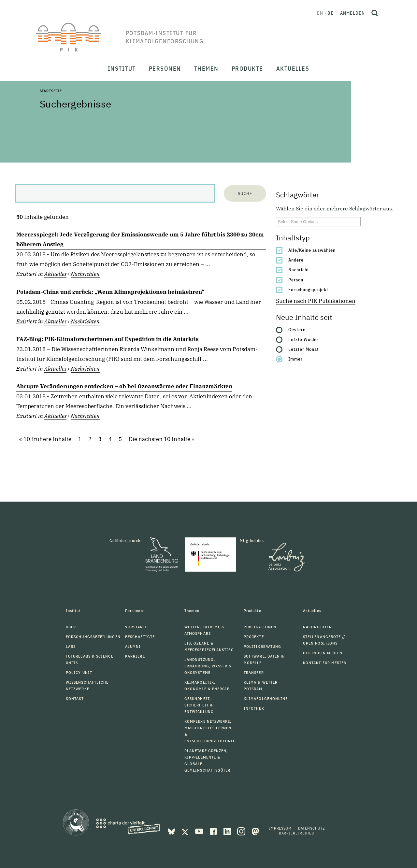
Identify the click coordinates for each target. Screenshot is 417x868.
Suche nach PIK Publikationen (316, 301)
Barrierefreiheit (297, 833)
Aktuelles (55, 274)
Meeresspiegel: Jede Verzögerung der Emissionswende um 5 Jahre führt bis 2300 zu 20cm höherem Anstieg (140, 239)
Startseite (51, 91)
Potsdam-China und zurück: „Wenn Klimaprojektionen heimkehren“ (110, 292)
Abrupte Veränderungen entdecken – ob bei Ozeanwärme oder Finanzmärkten (124, 386)
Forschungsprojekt (308, 290)
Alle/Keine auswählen (312, 250)
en (320, 13)
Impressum (280, 828)
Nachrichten (85, 274)
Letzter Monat (304, 349)
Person (296, 280)
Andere (296, 260)
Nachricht (299, 270)
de (331, 13)
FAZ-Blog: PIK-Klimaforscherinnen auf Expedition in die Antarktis (108, 339)
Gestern (297, 330)
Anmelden (352, 13)
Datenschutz (311, 828)
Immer (295, 359)
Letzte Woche (303, 339)
